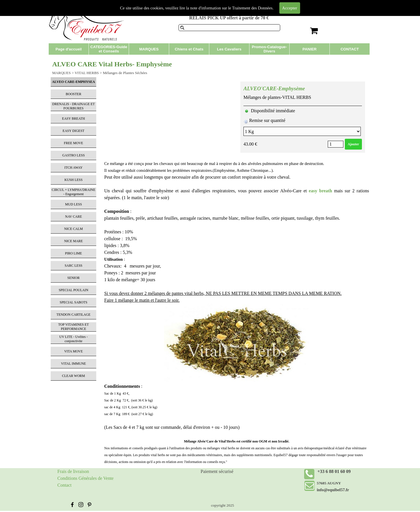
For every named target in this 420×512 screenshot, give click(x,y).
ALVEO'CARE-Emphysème (274, 88)
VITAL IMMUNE (73, 364)
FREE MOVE (73, 143)
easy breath (321, 191)
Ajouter (353, 144)
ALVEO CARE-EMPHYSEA (74, 82)
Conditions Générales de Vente (86, 478)
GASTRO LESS (74, 155)
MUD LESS (74, 204)
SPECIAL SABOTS (74, 302)
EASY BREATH (74, 119)
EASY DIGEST (74, 131)
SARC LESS (73, 266)
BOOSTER (74, 94)
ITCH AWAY (73, 168)
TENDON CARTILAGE (73, 315)
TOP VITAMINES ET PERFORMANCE (73, 327)
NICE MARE (73, 241)
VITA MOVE (73, 351)
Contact (65, 485)
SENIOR (73, 278)
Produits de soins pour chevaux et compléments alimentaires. (221, 5)
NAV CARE (74, 217)
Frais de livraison (73, 471)
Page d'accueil (69, 49)
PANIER (309, 49)
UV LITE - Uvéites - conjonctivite (73, 339)
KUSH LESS (73, 180)
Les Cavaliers (229, 49)
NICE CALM (73, 229)
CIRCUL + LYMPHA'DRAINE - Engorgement (73, 192)
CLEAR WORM (74, 376)
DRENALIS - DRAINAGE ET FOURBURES (73, 106)
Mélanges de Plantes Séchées (125, 73)
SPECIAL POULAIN (73, 290)
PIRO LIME (73, 253)
